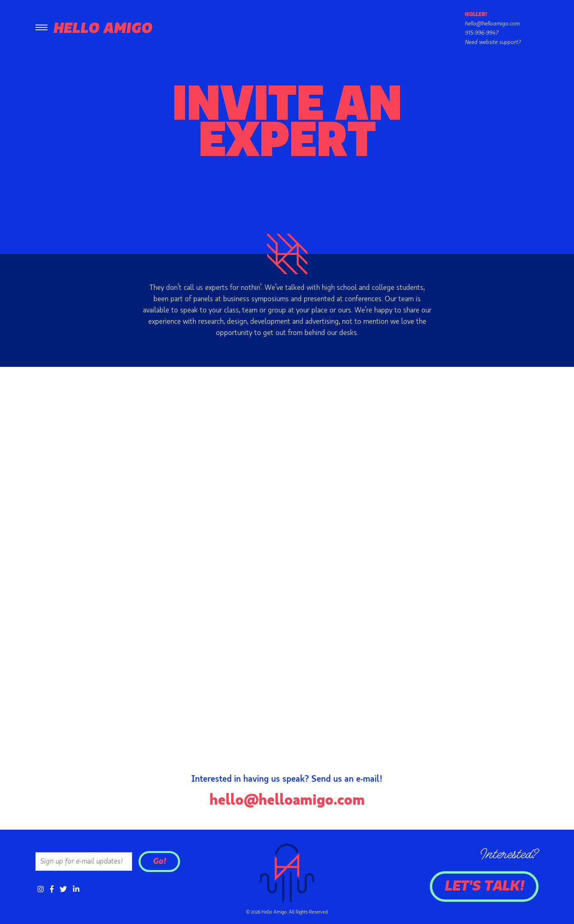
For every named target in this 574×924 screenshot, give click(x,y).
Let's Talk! (484, 887)
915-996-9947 (482, 33)
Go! (159, 861)
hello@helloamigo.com (492, 24)
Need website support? (493, 42)
